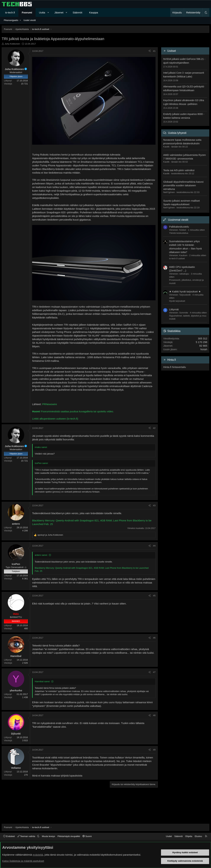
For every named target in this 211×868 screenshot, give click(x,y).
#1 (154, 51)
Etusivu (198, 836)
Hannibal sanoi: (42, 681)
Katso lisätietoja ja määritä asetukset (23, 861)
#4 (154, 546)
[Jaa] (150, 51)
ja (50, 535)
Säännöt (77, 12)
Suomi (87, 836)
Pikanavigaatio (11, 20)
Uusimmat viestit (178, 220)
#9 (154, 750)
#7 (154, 672)
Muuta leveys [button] (49, 836)
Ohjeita (189, 836)
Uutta (42, 12)
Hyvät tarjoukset (177, 301)
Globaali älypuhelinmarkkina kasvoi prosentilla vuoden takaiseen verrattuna (183, 185)
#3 (154, 505)
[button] (48, 12)
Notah (204, 349)
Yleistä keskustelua (179, 233)
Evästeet (9, 836)
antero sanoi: (41, 555)
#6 (154, 638)
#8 (154, 715)
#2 (154, 428)
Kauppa (94, 12)
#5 (154, 596)
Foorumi (27, 12)
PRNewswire (49, 404)
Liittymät (174, 309)
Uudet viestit (30, 20)
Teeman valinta (27, 836)
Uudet (169, 836)
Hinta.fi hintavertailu (175, 367)
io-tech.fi (10, 12)
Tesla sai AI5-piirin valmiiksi (179, 170)
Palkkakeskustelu (179, 227)
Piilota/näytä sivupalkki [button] (69, 836)
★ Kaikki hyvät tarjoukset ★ (185, 291)
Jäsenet (59, 12)
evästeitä (38, 855)
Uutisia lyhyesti (177, 133)
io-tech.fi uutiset (177, 258)
